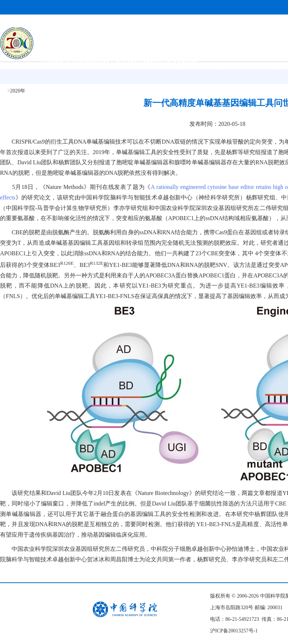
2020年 (18, 91)
